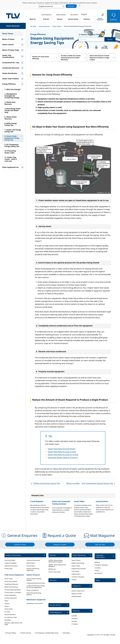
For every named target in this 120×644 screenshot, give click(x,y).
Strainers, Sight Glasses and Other (13, 624)
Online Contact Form (78, 591)
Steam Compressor (33, 590)
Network (97, 562)
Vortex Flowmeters (10, 595)
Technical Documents (33, 560)
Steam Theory (76, 560)
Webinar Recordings (78, 563)
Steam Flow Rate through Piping (62, 449)
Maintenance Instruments (35, 603)
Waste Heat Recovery (11, 587)
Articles (74, 580)
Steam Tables (79, 501)
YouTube (74, 621)
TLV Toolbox (75, 571)
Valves (7, 606)
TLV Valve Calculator (78, 577)
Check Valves (9, 609)
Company (98, 568)
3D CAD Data (31, 566)
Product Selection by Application (33, 569)
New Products (31, 563)
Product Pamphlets (10, 563)
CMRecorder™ (76, 574)
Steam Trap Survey (54, 572)
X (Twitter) (75, 624)
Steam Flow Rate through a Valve (62, 452)
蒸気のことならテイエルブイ (13, 16)
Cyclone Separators (11, 598)
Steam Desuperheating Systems (34, 594)
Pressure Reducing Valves (13, 590)
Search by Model (10, 560)
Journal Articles (102, 501)
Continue (71, 6)
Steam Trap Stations (11, 581)
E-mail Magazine (37, 501)
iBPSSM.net (52, 569)
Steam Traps (8, 579)
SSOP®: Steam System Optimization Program (56, 561)
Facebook (75, 618)
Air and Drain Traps (11, 617)
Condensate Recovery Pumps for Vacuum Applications (36, 587)
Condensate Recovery (11, 584)
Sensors (7, 604)
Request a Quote (77, 594)
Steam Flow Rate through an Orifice (63, 455)
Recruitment (98, 573)
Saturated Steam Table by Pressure (63, 458)
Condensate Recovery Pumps (36, 583)
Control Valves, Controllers (13, 592)
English (84, 14)
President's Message (101, 565)
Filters (6, 601)
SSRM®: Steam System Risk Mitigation (57, 566)
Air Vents (7, 612)
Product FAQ (8, 569)
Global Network (76, 596)
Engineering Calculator (79, 569)
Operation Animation (11, 566)
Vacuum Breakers (10, 615)
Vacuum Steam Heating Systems (34, 579)
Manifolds (8, 620)
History (97, 571)
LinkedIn (74, 616)
